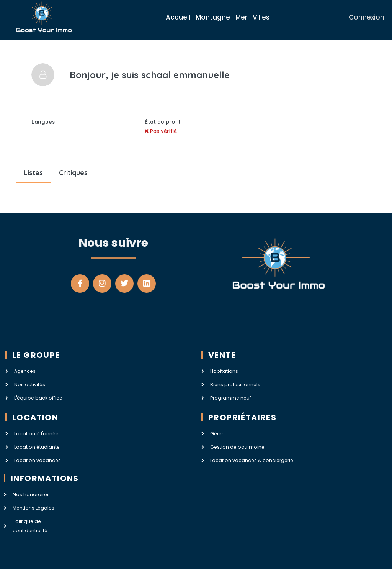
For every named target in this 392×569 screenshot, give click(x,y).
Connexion (367, 17)
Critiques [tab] (73, 173)
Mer (241, 17)
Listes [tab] (33, 173)
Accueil (178, 17)
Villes (261, 17)
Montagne (213, 17)
